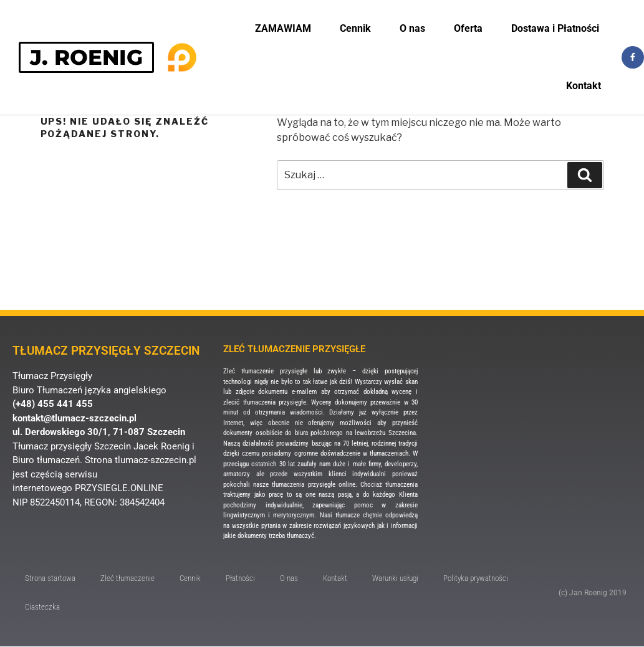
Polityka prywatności (476, 578)
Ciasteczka (42, 607)
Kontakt (584, 86)
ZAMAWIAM (283, 28)
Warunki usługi (395, 578)
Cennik (355, 28)
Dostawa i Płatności (555, 28)
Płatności (240, 578)
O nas (412, 28)
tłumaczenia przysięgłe (275, 402)
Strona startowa (50, 578)
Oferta (468, 28)
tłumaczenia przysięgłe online (313, 485)
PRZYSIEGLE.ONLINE (119, 488)
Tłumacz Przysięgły (52, 376)
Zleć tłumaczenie (127, 578)
